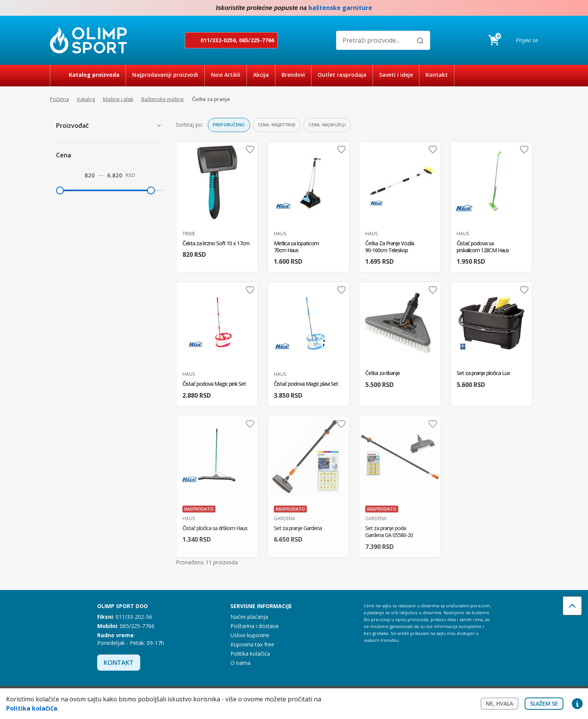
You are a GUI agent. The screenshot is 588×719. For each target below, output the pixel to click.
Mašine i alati (118, 99)
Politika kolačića (250, 654)
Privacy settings (577, 704)
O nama (240, 663)
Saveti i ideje (396, 75)
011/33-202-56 (134, 617)
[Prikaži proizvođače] (159, 126)
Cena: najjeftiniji (277, 125)
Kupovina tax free (252, 644)
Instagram (534, 8)
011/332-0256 (218, 40)
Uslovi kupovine (250, 635)
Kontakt (437, 75)
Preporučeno (229, 125)
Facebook (518, 8)
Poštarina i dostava (254, 626)
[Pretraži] (420, 41)
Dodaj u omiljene (250, 149)
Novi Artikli (226, 75)
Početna (60, 99)
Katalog (86, 99)
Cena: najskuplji (327, 125)
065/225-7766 (257, 40)
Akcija (261, 75)
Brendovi (293, 75)
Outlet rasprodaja (342, 75)
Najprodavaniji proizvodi (165, 75)
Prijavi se (527, 40)
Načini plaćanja (249, 617)
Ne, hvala (499, 703)
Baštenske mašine (163, 99)
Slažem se (544, 703)
